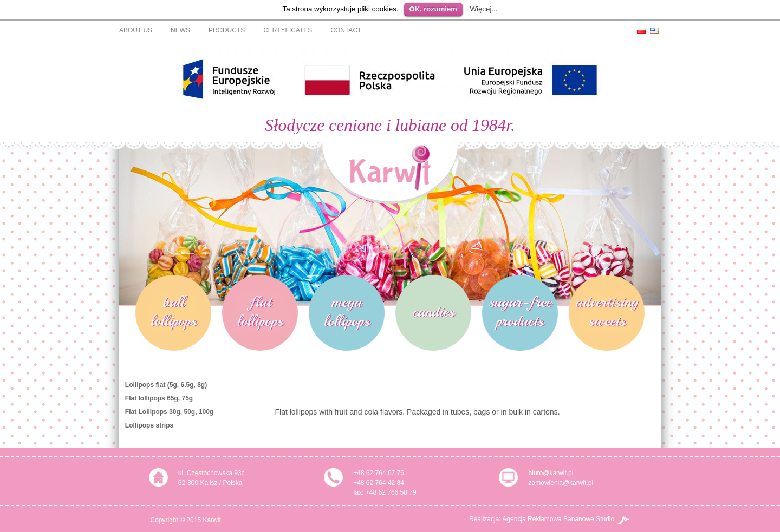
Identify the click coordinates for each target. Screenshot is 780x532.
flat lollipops (260, 313)
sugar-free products (520, 313)
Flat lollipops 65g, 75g (159, 400)
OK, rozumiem (433, 9)
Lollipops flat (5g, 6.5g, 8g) (166, 386)
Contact (346, 30)
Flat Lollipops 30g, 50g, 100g (169, 413)
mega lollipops (347, 313)
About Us (136, 30)
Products (227, 30)
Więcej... (483, 9)
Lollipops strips (149, 427)
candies (433, 313)
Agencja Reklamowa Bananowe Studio (566, 519)
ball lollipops (174, 313)
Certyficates (288, 30)
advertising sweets (607, 313)
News (180, 30)
